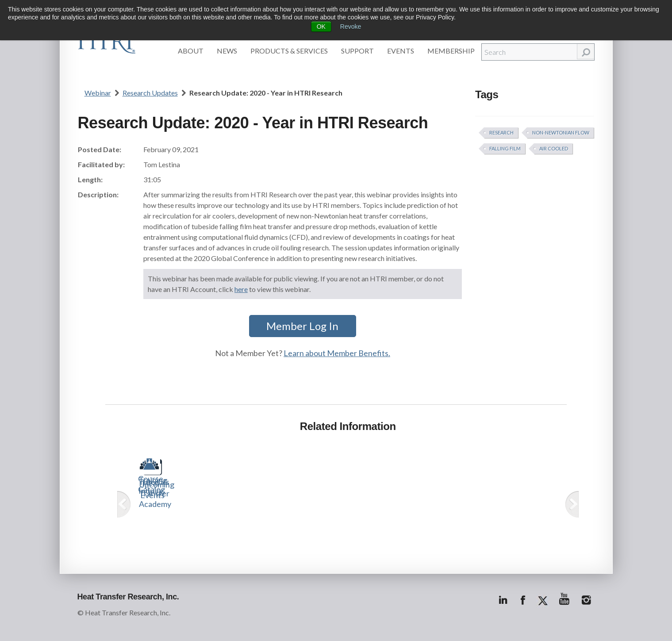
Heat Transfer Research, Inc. (128, 597)
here (241, 289)
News (227, 51)
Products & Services (289, 51)
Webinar (98, 93)
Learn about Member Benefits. (337, 353)
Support (357, 51)
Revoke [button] (351, 27)
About (191, 51)
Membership (451, 51)
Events (401, 51)
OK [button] (321, 27)
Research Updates (150, 93)
